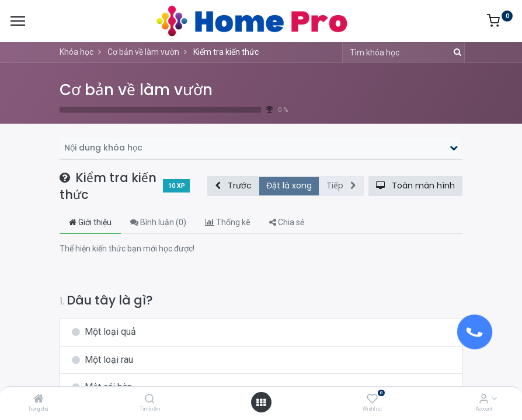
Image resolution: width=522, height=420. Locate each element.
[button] (233, 186)
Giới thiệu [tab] (90, 222)
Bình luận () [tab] (158, 222)
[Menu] (18, 21)
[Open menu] (261, 402)
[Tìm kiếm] (150, 400)
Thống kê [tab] (228, 222)
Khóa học (76, 52)
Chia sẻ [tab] (287, 222)
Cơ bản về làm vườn (136, 90)
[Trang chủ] (39, 400)
